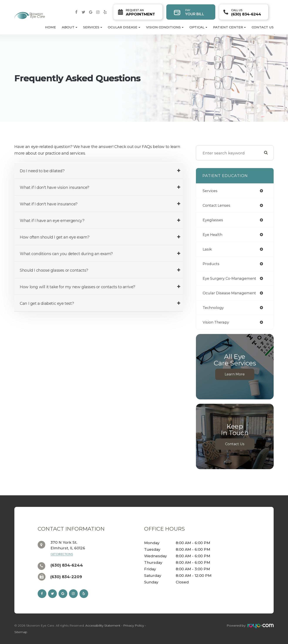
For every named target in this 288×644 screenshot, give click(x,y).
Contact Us (263, 27)
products (211, 264)
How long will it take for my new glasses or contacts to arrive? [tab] (77, 287)
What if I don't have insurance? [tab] (49, 204)
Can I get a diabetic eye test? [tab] (47, 303)
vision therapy (217, 322)
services (211, 191)
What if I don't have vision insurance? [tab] (55, 187)
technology (214, 308)
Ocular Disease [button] (124, 27)
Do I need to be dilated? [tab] (42, 171)
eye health (213, 234)
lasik (208, 249)
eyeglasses (213, 220)
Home (51, 27)
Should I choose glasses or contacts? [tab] (54, 270)
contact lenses (218, 205)
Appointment (140, 12)
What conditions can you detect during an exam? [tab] (66, 254)
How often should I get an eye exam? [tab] (55, 237)
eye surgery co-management (232, 278)
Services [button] (93, 27)
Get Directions (62, 554)
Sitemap (21, 632)
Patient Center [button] (229, 27)
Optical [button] (198, 27)
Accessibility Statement (103, 625)
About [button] (70, 27)
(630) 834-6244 (246, 12)
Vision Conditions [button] (165, 27)
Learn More (235, 374)
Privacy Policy (134, 625)
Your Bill (195, 12)
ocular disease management (231, 293)
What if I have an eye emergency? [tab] (52, 221)
